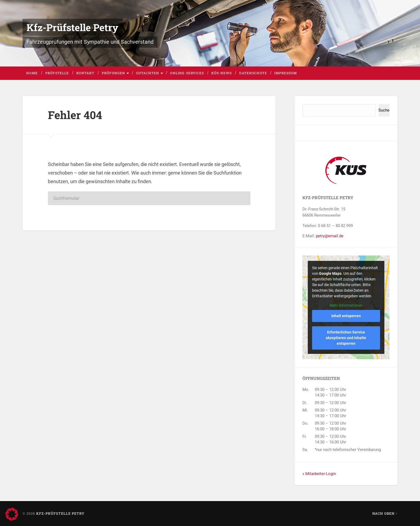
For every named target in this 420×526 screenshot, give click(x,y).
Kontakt (85, 73)
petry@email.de (330, 236)
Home (32, 73)
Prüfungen (113, 73)
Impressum (286, 73)
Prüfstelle (57, 73)
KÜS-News (222, 73)
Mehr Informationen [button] (346, 305)
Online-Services (187, 73)
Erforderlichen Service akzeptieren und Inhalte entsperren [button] (346, 338)
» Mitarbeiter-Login (319, 474)
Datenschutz (253, 73)
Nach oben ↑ (385, 513)
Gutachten (148, 73)
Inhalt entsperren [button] (346, 316)
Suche (384, 110)
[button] (12, 514)
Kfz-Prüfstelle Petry (72, 27)
